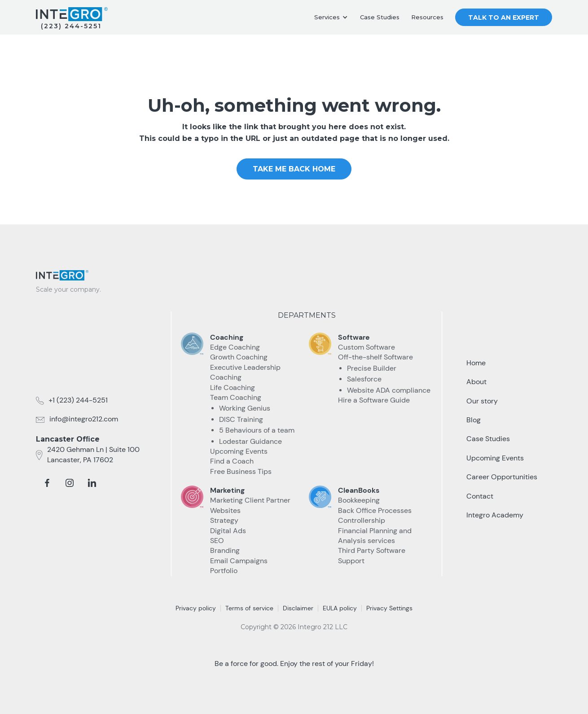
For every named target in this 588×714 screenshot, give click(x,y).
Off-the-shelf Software (375, 357)
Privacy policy (196, 608)
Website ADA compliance (389, 390)
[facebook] (47, 483)
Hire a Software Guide (374, 400)
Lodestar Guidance (250, 441)
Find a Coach (232, 461)
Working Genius (245, 408)
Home (476, 363)
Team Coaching (236, 397)
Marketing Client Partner (250, 500)
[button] (331, 18)
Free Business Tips (241, 471)
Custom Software (366, 347)
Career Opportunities (502, 477)
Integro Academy (495, 515)
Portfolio (224, 571)
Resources (427, 17)
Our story (482, 401)
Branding (225, 550)
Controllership (362, 520)
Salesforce (364, 379)
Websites (225, 510)
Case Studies (380, 17)
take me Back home (294, 169)
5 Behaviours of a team (257, 430)
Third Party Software (372, 550)
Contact (480, 496)
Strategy (224, 520)
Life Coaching (233, 388)
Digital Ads (228, 531)
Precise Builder (372, 368)
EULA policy (340, 608)
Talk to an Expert (504, 18)
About (476, 382)
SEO (217, 541)
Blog (474, 420)
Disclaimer (298, 608)
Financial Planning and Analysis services (375, 536)
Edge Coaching (235, 347)
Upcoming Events (239, 451)
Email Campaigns (239, 561)
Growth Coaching (239, 357)
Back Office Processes (375, 510)
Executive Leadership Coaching (245, 372)
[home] (72, 14)
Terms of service (249, 608)
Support (351, 561)
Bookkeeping (359, 500)
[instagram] (70, 483)
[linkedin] (92, 483)
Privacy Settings (389, 608)
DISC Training (241, 419)
